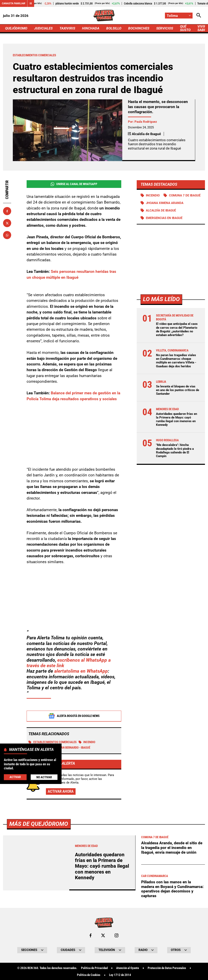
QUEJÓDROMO (16, 28)
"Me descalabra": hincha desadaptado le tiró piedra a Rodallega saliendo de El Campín (175, 450)
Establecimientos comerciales (53, 742)
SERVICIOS (165, 28)
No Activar (44, 777)
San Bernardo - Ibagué (73, 748)
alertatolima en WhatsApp (81, 671)
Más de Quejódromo (39, 937)
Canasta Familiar (14, 3)
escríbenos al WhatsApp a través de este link (69, 663)
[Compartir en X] (7, 223)
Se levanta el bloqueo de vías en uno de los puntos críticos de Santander (178, 390)
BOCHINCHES (139, 28)
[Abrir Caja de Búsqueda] (199, 16)
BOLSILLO (114, 28)
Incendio (87, 742)
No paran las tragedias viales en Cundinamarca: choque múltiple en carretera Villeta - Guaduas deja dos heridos (176, 361)
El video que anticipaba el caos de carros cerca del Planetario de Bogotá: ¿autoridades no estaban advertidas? (177, 329)
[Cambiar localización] (179, 16)
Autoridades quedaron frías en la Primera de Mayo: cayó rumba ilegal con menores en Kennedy (177, 419)
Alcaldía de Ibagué (161, 210)
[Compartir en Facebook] (7, 211)
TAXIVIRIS (67, 28)
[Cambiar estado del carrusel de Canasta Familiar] (31, 3)
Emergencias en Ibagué (164, 218)
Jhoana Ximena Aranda (165, 203)
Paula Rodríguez (146, 122)
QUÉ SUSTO (185, 28)
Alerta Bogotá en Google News (74, 716)
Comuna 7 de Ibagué (185, 195)
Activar (15, 777)
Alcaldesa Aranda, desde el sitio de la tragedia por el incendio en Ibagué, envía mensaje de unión (172, 961)
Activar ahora (61, 792)
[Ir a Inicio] (104, 16)
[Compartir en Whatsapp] (7, 235)
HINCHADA (91, 28)
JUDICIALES (43, 28)
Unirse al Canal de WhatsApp (74, 184)
